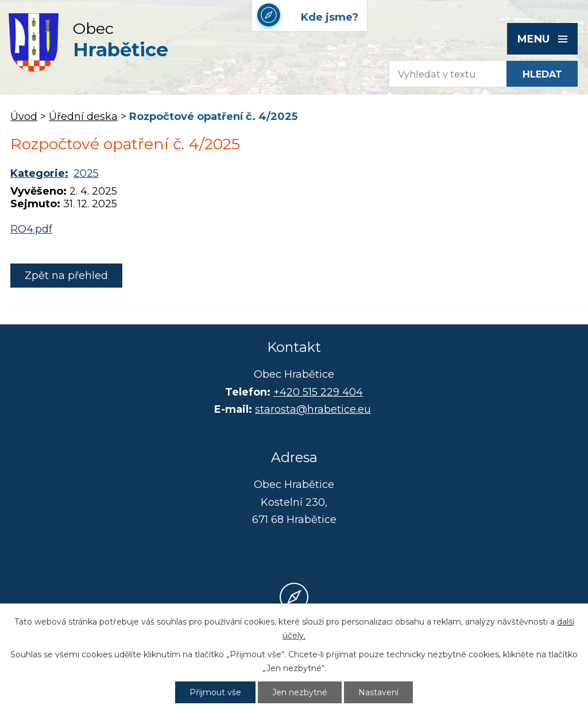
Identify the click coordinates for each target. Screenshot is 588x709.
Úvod (24, 117)
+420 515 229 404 (318, 392)
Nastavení (378, 692)
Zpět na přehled (66, 276)
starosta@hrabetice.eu (313, 409)
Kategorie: (39, 173)
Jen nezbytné (300, 692)
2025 (86, 173)
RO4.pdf (31, 229)
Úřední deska (83, 117)
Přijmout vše (215, 692)
